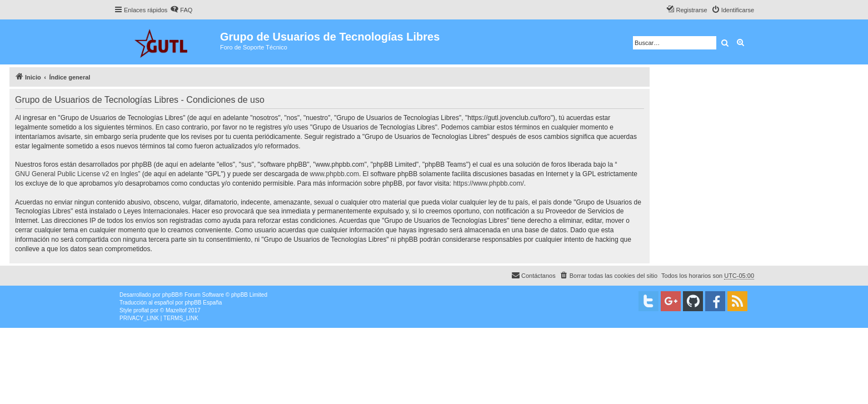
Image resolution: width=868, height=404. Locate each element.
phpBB (171, 295)
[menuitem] (181, 10)
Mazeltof (176, 310)
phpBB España (203, 303)
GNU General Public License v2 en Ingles (76, 174)
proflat (141, 310)
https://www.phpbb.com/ (488, 183)
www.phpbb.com (335, 174)
